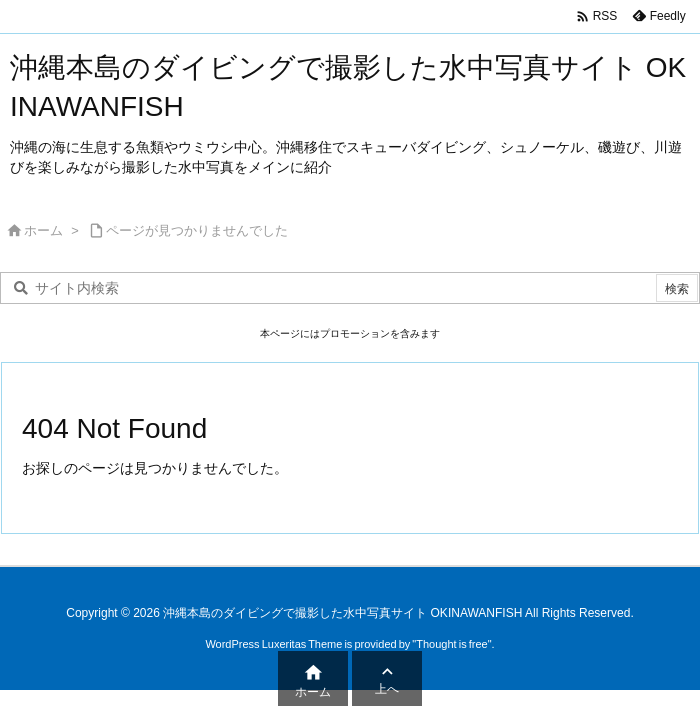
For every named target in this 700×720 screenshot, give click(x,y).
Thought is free (451, 644)
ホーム (43, 230)
